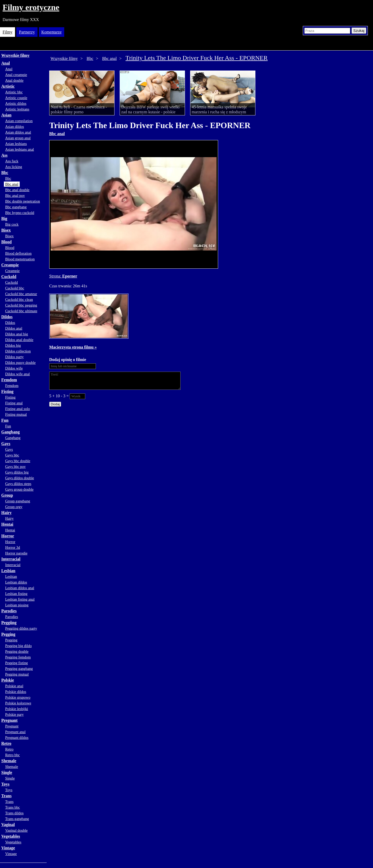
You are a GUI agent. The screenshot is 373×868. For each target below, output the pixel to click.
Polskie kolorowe (18, 703)
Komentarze (52, 32)
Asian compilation (19, 121)
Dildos (7, 317)
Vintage (8, 848)
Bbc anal (12, 184)
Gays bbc (12, 455)
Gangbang (10, 432)
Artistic (8, 86)
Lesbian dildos (16, 582)
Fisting (7, 391)
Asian (6, 115)
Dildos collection (18, 351)
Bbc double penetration (23, 201)
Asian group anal (18, 138)
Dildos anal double (19, 340)
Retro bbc (12, 755)
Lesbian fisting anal (20, 599)
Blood (6, 242)
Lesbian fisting (16, 594)
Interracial (11, 559)
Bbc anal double (17, 190)
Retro (6, 743)
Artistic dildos (16, 103)
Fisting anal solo (17, 409)
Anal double (14, 80)
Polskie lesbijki (17, 709)
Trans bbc (13, 807)
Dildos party (15, 357)
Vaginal (8, 825)
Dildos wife (14, 368)
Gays (6, 444)
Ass (4, 155)
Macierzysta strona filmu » (73, 347)
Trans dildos (14, 813)
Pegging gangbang (19, 669)
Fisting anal (14, 403)
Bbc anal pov (15, 196)
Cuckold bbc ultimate (21, 311)
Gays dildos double (20, 478)
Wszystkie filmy (15, 55)
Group (7, 495)
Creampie (10, 265)
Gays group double (19, 489)
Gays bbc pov (15, 467)
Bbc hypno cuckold (20, 213)
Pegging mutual (17, 674)
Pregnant (9, 720)
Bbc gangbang (16, 207)
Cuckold (9, 277)
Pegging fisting (17, 663)
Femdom (9, 380)
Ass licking (14, 167)
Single (7, 772)
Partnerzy (27, 32)
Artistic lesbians (17, 109)
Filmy (8, 32)
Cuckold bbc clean (19, 300)
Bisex (6, 230)
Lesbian (8, 571)
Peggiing (9, 623)
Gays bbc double (18, 461)
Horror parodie (16, 553)
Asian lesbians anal (20, 149)
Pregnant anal (15, 732)
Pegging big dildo (18, 646)
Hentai (7, 524)
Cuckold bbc (15, 288)
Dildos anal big (17, 334)
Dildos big (13, 345)
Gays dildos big (17, 472)
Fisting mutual (16, 414)
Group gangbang (18, 501)
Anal (6, 63)
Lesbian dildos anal (20, 588)
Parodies (9, 611)
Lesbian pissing (17, 605)
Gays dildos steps (18, 484)
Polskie (8, 680)
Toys (5, 784)
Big (4, 218)
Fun (5, 420)
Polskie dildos (16, 692)
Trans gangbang (17, 819)
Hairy (6, 513)
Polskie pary (15, 714)
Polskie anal (14, 686)
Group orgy (14, 507)
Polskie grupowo (18, 697)
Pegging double (17, 651)
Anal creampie (16, 75)
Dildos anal (14, 328)
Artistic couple (16, 98)
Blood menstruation (20, 259)
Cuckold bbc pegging (21, 305)
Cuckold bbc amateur (21, 294)
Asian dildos (15, 127)
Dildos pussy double (20, 363)
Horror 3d (13, 547)
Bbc (5, 173)
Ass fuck (12, 161)
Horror (8, 536)
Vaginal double (16, 830)
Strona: (56, 276)
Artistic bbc (14, 92)
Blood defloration (18, 253)
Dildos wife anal (17, 374)
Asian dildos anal (18, 132)
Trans (6, 796)
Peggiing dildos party (21, 628)
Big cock (12, 224)
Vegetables (11, 836)
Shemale (9, 761)
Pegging (8, 634)
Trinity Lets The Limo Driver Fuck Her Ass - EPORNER (197, 58)
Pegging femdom (18, 657)
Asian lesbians (16, 144)
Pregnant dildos (17, 738)
